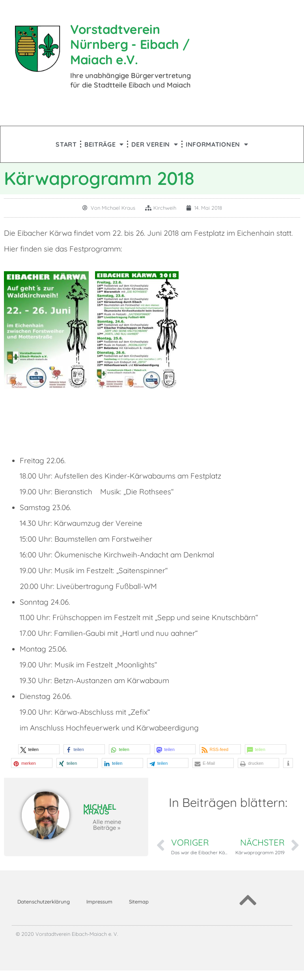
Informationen (217, 144)
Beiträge (104, 144)
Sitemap (139, 902)
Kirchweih (165, 208)
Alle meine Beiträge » (107, 825)
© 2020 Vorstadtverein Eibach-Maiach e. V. (67, 934)
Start (66, 144)
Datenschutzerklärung (44, 902)
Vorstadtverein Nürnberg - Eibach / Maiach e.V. (130, 44)
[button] (39, 749)
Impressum (99, 902)
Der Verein (155, 144)
